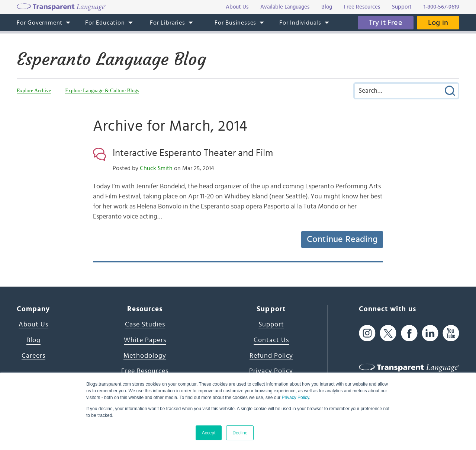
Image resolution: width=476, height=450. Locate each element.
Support (271, 325)
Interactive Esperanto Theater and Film (193, 153)
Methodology (145, 356)
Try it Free (386, 23)
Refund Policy (271, 356)
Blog (33, 340)
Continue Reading (342, 239)
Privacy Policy (295, 398)
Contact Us (271, 340)
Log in (438, 23)
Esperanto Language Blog (111, 59)
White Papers (145, 340)
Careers (33, 356)
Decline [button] (240, 433)
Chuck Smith (156, 168)
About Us (33, 325)
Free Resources (145, 371)
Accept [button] (209, 433)
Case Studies (145, 325)
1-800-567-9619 (441, 7)
